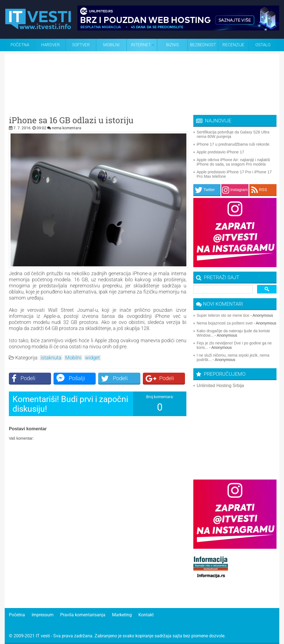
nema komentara (67, 128)
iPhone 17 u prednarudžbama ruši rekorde (233, 144)
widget (92, 358)
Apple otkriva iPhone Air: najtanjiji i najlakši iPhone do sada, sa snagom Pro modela (233, 162)
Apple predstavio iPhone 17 (220, 152)
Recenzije (233, 45)
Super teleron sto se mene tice (223, 315)
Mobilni (111, 45)
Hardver (50, 45)
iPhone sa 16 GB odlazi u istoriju (71, 120)
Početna (20, 45)
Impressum (43, 615)
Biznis (173, 45)
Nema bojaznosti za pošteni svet (225, 323)
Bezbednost (203, 45)
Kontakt (146, 615)
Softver (81, 45)
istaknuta (51, 358)
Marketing (122, 615)
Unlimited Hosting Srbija (220, 386)
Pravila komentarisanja (83, 615)
